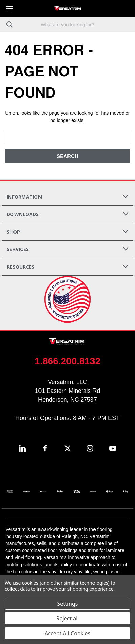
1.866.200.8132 (68, 361)
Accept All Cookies (67, 633)
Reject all (68, 618)
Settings (68, 604)
